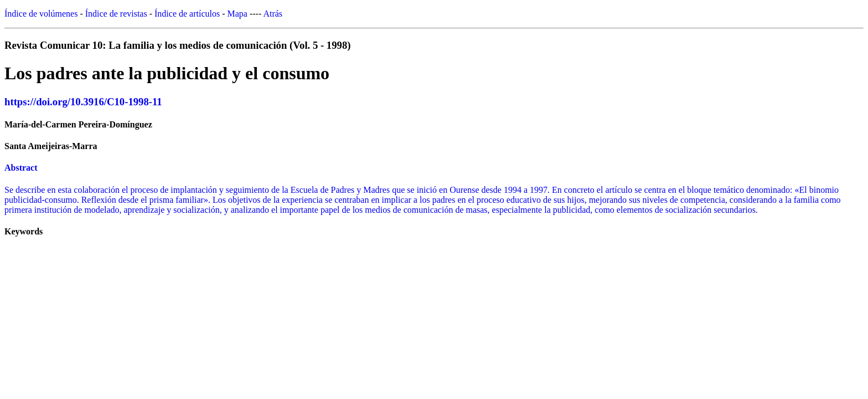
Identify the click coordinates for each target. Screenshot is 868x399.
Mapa (237, 14)
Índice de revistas (116, 14)
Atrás (273, 14)
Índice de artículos (187, 14)
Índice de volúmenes (41, 14)
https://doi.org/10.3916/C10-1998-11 (83, 102)
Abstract (21, 168)
